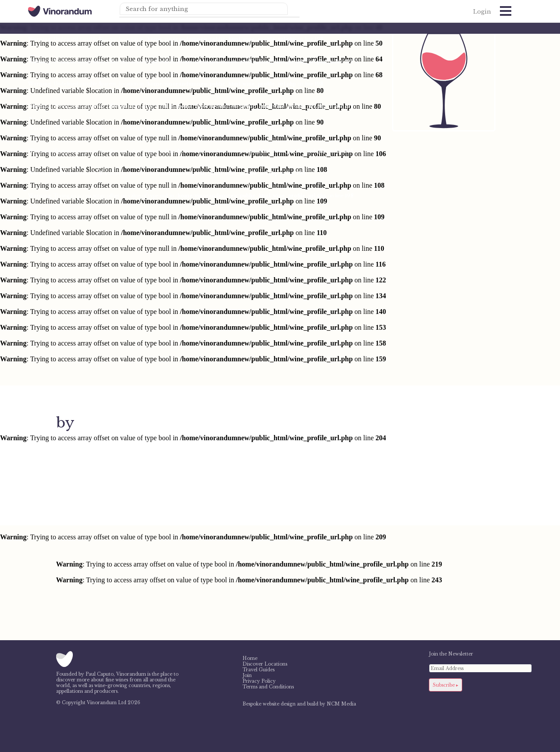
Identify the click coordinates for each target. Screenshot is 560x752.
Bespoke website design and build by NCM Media (299, 704)
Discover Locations (265, 664)
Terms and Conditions (268, 687)
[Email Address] (480, 668)
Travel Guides (259, 670)
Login (482, 12)
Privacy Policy (259, 681)
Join (247, 675)
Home (250, 658)
